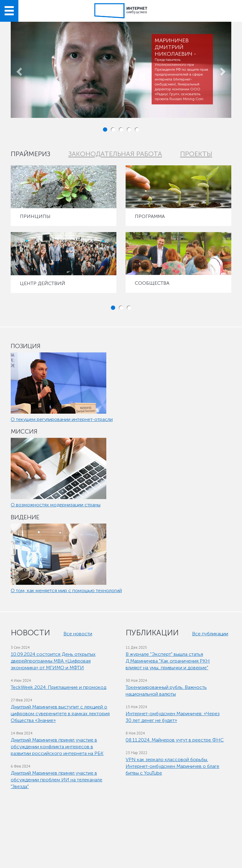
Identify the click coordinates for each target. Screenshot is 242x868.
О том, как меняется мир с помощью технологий (66, 590)
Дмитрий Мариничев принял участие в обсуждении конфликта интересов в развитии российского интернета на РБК (57, 747)
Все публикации (210, 634)
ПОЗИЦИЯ (26, 346)
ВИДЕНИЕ (25, 517)
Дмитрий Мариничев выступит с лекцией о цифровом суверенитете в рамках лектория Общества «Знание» (60, 714)
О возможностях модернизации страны (56, 505)
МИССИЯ (24, 431)
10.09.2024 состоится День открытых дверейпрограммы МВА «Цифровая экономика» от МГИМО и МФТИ (53, 661)
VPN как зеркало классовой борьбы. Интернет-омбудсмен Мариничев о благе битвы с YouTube (172, 766)
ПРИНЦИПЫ (35, 216)
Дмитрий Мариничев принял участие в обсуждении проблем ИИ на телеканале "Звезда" (57, 780)
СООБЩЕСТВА (152, 283)
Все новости (78, 634)
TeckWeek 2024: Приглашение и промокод (59, 687)
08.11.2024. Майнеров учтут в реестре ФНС (175, 740)
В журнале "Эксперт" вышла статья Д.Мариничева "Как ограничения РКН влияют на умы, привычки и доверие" (168, 661)
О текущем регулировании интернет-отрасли (62, 419)
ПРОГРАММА (150, 216)
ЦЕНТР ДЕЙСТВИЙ (43, 283)
